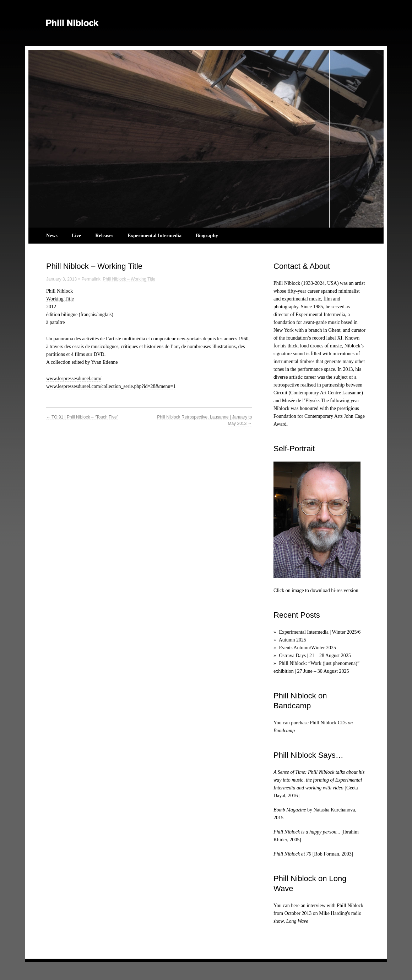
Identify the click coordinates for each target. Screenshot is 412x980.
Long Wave (297, 921)
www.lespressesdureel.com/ (74, 379)
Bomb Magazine (290, 810)
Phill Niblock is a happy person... (307, 832)
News (52, 236)
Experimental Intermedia (154, 236)
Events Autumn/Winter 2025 (308, 648)
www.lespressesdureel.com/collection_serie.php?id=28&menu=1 (111, 386)
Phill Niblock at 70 (292, 854)
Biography (207, 236)
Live (76, 236)
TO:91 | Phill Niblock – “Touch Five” (82, 417)
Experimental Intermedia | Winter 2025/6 (320, 632)
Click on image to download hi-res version (316, 590)
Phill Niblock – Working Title (129, 279)
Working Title (60, 299)
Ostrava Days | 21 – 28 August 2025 (315, 656)
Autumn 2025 (292, 640)
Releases (104, 236)
